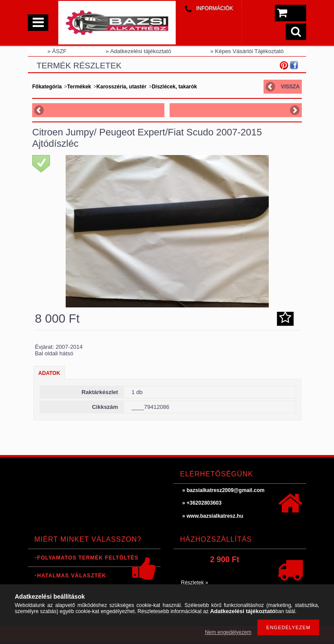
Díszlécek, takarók (174, 87)
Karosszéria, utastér (122, 87)
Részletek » (195, 583)
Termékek (79, 87)
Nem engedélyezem (228, 632)
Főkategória (47, 87)
